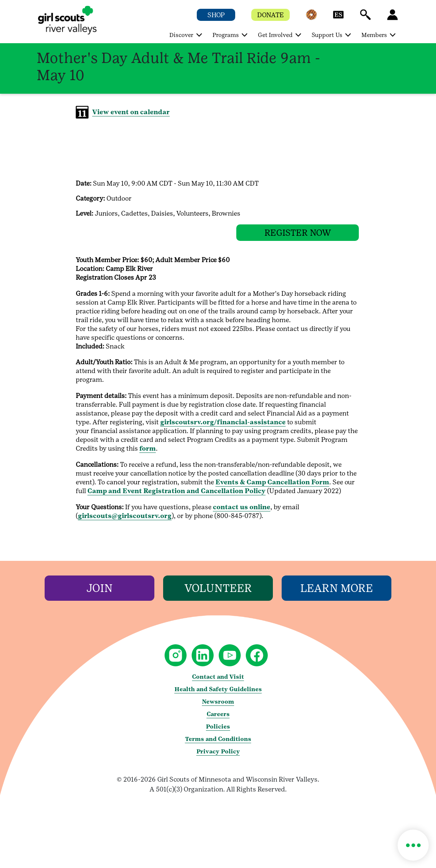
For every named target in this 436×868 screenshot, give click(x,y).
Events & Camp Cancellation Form (272, 487)
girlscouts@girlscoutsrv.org (125, 521)
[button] (311, 18)
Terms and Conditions (218, 744)
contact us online (242, 512)
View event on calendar (131, 112)
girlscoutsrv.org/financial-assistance (223, 427)
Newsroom (218, 707)
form (148, 454)
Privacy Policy (218, 757)
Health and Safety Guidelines (218, 695)
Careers (218, 720)
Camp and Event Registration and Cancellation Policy (176, 496)
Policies (218, 732)
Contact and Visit (218, 682)
